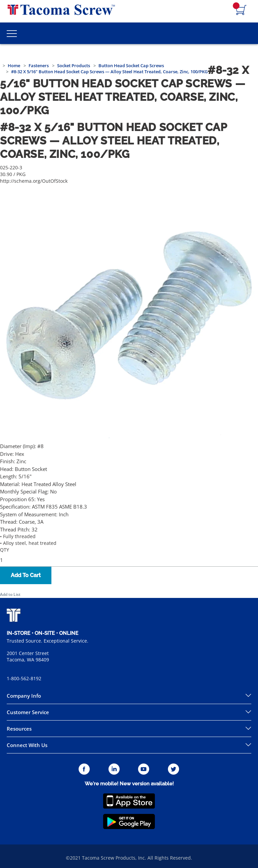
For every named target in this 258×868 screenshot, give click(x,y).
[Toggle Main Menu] (12, 33)
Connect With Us (27, 745)
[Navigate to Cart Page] (241, 10)
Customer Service (28, 712)
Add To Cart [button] (26, 575)
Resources (19, 729)
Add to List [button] (10, 594)
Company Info (24, 696)
